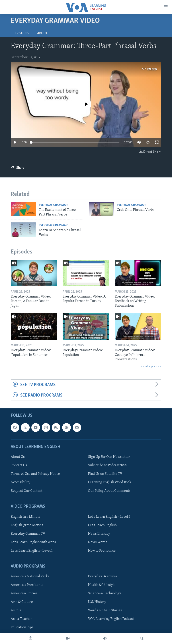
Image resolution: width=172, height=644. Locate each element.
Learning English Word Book (110, 483)
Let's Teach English (102, 525)
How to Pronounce (102, 551)
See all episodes (150, 366)
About (42, 33)
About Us (18, 457)
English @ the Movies (27, 525)
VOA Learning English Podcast (111, 619)
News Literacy (99, 534)
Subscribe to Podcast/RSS (108, 465)
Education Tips (22, 628)
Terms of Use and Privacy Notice (35, 474)
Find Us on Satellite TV (105, 474)
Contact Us (19, 465)
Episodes (22, 33)
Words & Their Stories (105, 611)
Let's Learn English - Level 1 (32, 551)
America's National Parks (30, 577)
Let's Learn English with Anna (33, 542)
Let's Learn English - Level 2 (109, 517)
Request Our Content (27, 491)
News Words (98, 542)
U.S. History (97, 602)
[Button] (18, 169)
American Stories (24, 594)
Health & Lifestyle (102, 585)
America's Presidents (27, 585)
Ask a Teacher (21, 619)
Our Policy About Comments (109, 491)
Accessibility (20, 483)
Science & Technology (104, 594)
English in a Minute (26, 517)
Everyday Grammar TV (28, 534)
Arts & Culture (22, 602)
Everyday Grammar (53, 205)
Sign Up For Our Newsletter (109, 457)
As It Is (16, 611)
